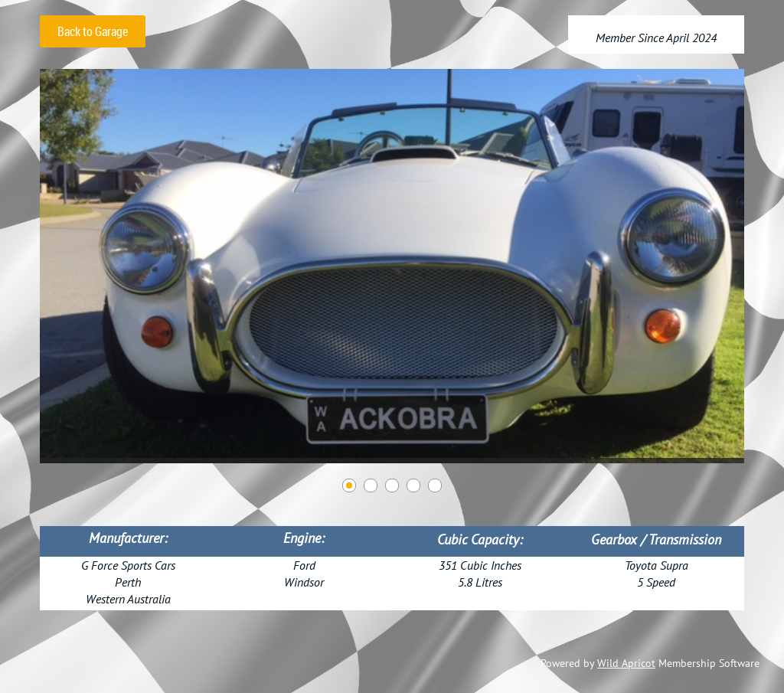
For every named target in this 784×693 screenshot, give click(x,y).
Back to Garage (93, 31)
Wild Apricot (626, 663)
